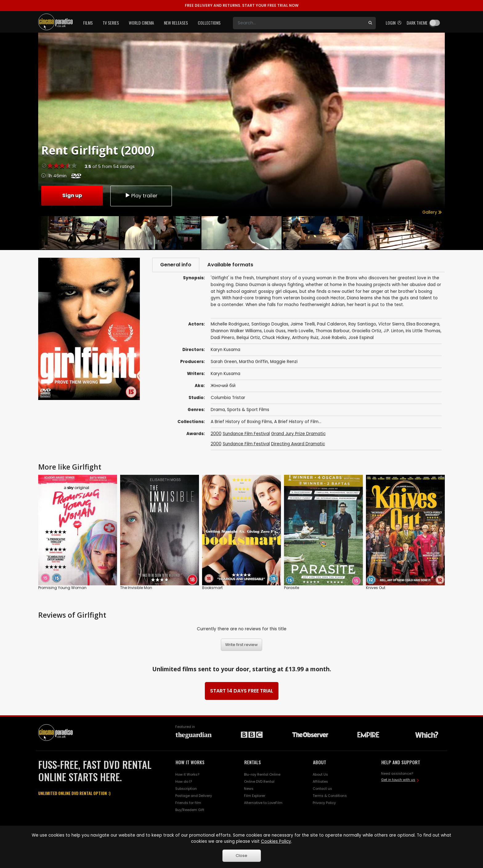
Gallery (432, 212)
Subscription (186, 789)
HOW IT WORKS (190, 762)
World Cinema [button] (141, 23)
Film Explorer (255, 796)
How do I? (184, 781)
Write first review (241, 645)
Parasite (292, 588)
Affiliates (320, 781)
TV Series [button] (111, 23)
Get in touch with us (398, 780)
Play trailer (141, 196)
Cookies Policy (276, 841)
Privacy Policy (324, 803)
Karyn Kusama (225, 374)
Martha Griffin (254, 362)
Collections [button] (209, 23)
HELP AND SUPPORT (401, 762)
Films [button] (88, 23)
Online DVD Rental (259, 781)
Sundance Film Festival (246, 434)
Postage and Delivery (194, 796)
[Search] (299, 23)
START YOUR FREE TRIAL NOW (242, 5)
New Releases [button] (176, 23)
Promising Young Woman (62, 588)
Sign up (72, 195)
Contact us (322, 789)
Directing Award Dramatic (298, 444)
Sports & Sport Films (248, 410)
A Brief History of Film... (298, 422)
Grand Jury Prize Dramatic (298, 434)
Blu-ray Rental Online (262, 774)
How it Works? (187, 774)
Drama (218, 410)
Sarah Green (224, 362)
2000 (216, 434)
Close (241, 856)
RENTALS (253, 762)
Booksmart (212, 588)
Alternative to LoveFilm (263, 803)
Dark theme (417, 23)
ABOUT (320, 762)
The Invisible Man (136, 588)
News (249, 789)
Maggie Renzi (284, 362)
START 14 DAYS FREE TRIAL (242, 691)
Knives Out (376, 588)
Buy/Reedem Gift (190, 810)
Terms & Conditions (330, 796)
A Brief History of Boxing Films (241, 422)
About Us (320, 774)
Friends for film (188, 803)
